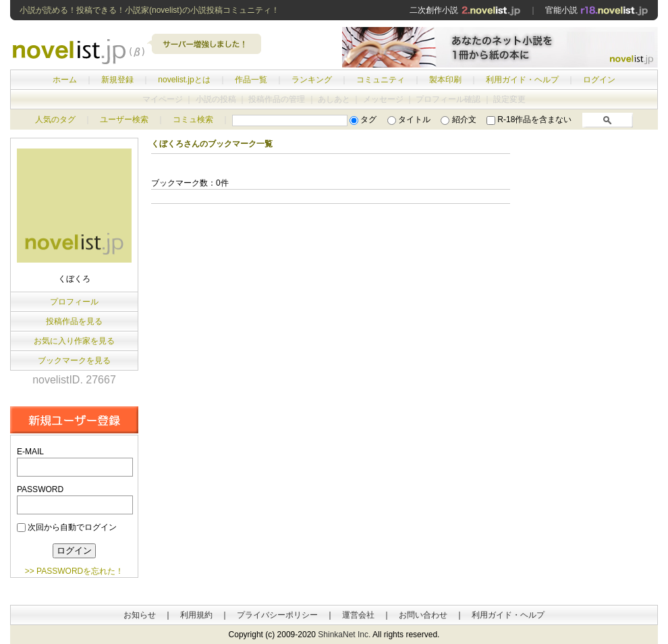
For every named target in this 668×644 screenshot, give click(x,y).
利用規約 (196, 615)
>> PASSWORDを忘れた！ (74, 571)
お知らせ (140, 615)
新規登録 (117, 80)
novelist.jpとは (184, 80)
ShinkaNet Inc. (344, 635)
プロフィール (74, 302)
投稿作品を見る (74, 321)
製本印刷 (445, 80)
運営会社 (358, 615)
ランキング (312, 80)
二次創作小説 (465, 10)
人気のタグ (55, 119)
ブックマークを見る (74, 360)
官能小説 (597, 10)
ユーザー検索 (124, 119)
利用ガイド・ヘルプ (522, 80)
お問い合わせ (423, 615)
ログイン (599, 80)
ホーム (65, 80)
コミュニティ (381, 80)
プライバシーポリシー (277, 615)
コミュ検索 (193, 119)
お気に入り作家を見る (74, 341)
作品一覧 (251, 80)
